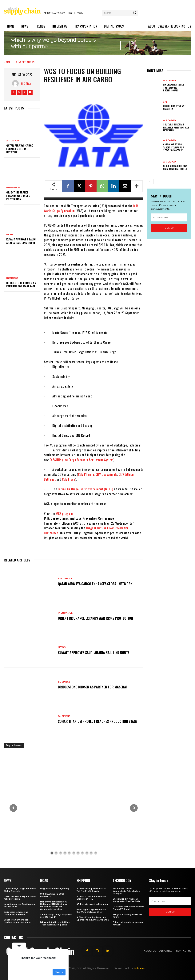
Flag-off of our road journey (55, 889)
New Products (25, 62)
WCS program (64, 514)
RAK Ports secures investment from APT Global (128, 908)
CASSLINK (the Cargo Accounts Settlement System (82, 460)
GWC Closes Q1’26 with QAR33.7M (175, 107)
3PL (165, 102)
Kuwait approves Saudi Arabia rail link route (21, 241)
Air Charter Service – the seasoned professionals (175, 87)
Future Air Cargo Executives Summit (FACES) (86, 489)
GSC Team (26, 83)
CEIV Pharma (86, 474)
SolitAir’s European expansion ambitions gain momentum (176, 127)
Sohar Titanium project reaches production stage (98, 721)
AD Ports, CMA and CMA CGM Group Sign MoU (91, 898)
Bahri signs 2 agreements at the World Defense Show (92, 911)
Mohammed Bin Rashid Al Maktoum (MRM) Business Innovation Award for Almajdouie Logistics (54, 905)
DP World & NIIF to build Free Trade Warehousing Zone (55, 924)
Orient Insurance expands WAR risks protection (18, 196)
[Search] (135, 13)
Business (12, 278)
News (10, 235)
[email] (169, 217)
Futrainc (139, 968)
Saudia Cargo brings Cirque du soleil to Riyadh (56, 916)
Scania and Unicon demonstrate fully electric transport (126, 891)
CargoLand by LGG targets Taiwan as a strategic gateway (174, 147)
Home (7, 62)
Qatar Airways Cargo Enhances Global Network (20, 149)
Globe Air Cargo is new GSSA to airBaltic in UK (175, 167)
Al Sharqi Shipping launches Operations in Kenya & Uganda (93, 919)
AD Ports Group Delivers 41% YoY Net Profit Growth (91, 890)
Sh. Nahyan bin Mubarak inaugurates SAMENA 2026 (127, 900)
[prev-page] (150, 182)
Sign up (169, 228)
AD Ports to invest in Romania (92, 904)
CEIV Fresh (69, 479)
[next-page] (156, 182)
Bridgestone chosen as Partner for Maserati (21, 284)
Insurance (13, 188)
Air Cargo (13, 141)
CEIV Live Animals (106, 474)
